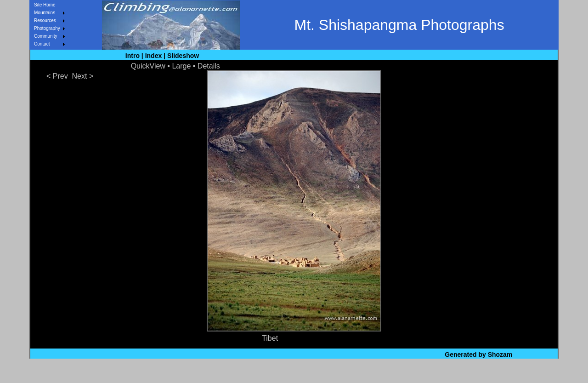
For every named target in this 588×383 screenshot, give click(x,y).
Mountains (45, 13)
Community (46, 36)
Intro (133, 56)
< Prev (57, 76)
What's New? (251, 372)
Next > (83, 76)
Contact (42, 44)
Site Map (293, 372)
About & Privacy (341, 372)
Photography (47, 28)
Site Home (45, 5)
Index (154, 56)
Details (209, 66)
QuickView (148, 66)
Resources (45, 20)
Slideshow (183, 56)
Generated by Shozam (478, 354)
